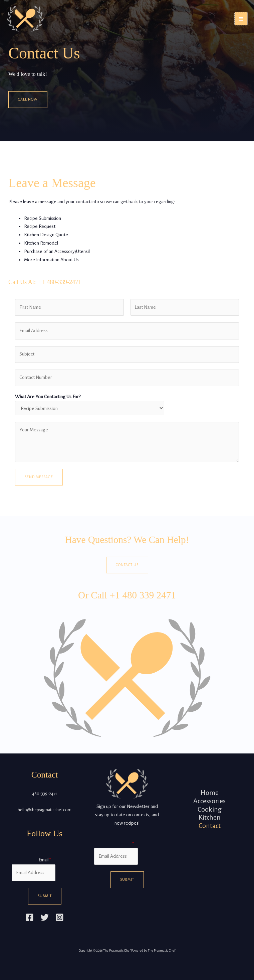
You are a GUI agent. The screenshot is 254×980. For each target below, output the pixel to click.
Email (45, 860)
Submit (45, 896)
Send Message (39, 477)
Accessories (209, 801)
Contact (210, 826)
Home (210, 793)
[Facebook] (30, 917)
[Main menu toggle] (241, 19)
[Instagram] (60, 917)
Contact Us (127, 565)
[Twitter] (45, 917)
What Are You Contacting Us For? (48, 397)
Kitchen (210, 817)
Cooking (210, 809)
